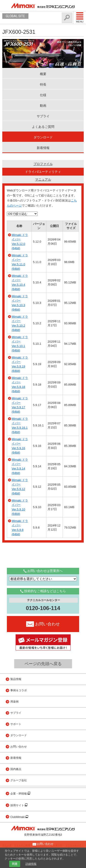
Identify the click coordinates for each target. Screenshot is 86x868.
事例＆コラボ (19, 690)
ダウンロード (43, 137)
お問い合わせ (19, 747)
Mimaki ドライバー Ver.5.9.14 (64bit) (20, 466)
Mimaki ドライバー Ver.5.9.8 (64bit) (20, 528)
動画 (43, 106)
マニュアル (43, 179)
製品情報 (16, 679)
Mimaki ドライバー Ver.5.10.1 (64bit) (20, 344)
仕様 (43, 95)
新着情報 (43, 148)
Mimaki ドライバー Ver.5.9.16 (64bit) (20, 446)
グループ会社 (19, 780)
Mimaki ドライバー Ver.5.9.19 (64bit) (20, 364)
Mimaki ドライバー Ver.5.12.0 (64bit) (20, 242)
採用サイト (18, 805)
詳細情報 (31, 864)
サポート (16, 724)
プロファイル (43, 164)
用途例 (14, 702)
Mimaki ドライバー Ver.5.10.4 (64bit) (20, 283)
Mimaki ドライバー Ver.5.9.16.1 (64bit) (20, 426)
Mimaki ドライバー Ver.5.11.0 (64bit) (20, 262)
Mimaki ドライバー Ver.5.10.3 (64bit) (20, 303)
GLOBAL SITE (15, 16)
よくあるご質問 (43, 127)
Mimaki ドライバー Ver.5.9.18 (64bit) (20, 385)
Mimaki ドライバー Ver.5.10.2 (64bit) (20, 323)
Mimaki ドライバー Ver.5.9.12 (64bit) (20, 487)
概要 (43, 74)
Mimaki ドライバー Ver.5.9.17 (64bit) (20, 405)
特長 (43, 84)
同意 (15, 864)
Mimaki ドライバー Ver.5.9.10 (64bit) (20, 507)
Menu (80, 17)
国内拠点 (16, 769)
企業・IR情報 (19, 794)
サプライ (43, 116)
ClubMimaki (18, 817)
